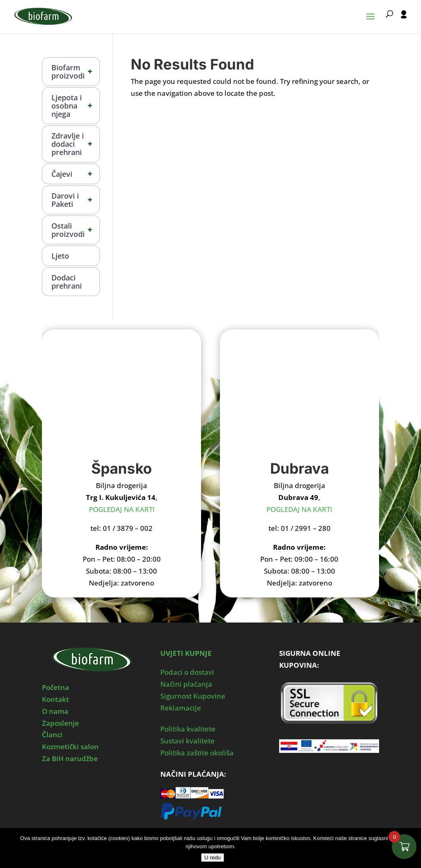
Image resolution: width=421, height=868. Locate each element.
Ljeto (60, 256)
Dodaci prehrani (67, 282)
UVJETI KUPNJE (186, 653)
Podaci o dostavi (187, 672)
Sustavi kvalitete (187, 741)
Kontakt (56, 699)
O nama (55, 711)
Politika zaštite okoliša (197, 753)
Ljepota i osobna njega (75, 106)
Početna (56, 687)
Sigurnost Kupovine (193, 696)
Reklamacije (181, 708)
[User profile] (404, 22)
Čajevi (75, 174)
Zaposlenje (60, 723)
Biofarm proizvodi (75, 72)
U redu (213, 858)
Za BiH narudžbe (70, 758)
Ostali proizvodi (75, 230)
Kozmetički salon (70, 746)
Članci (52, 735)
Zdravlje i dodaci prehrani (75, 144)
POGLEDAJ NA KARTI (122, 509)
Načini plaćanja (186, 684)
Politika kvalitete (188, 729)
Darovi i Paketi (75, 200)
